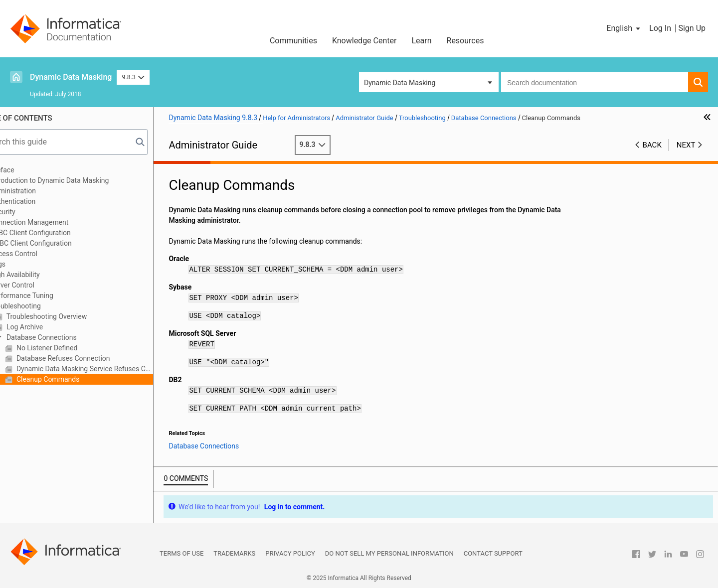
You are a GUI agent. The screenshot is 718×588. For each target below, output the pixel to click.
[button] (624, 28)
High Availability (41, 275)
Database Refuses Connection (89, 358)
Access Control (40, 254)
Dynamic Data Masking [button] (400, 83)
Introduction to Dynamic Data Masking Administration (76, 186)
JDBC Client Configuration (57, 233)
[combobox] (595, 82)
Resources (465, 41)
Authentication (39, 201)
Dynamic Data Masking (71, 77)
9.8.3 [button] (133, 77)
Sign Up (692, 28)
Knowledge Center (364, 41)
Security (29, 212)
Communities (293, 41)
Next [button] (686, 145)
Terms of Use (181, 553)
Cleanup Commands (73, 379)
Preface (28, 170)
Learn (421, 41)
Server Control (38, 285)
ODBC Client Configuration (57, 243)
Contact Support (493, 553)
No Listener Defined (72, 348)
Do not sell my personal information (389, 553)
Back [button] (652, 145)
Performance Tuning (48, 295)
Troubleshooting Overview (72, 316)
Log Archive (50, 327)
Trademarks (234, 553)
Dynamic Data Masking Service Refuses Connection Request (110, 369)
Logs (24, 264)
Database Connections (67, 337)
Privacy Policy (290, 553)
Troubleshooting (42, 306)
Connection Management (56, 222)
